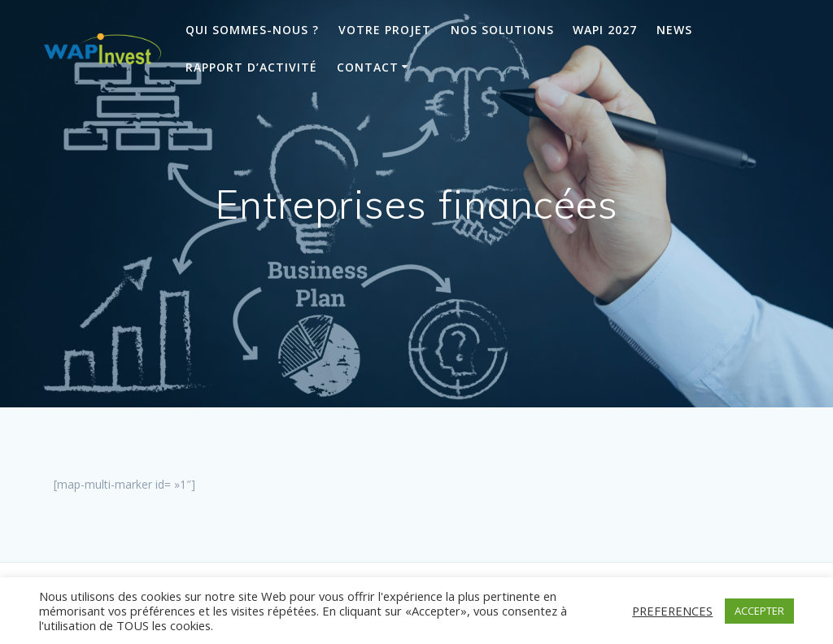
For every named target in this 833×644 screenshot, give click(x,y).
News (674, 30)
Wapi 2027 (605, 30)
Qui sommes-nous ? (252, 30)
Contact (368, 67)
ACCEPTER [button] (759, 611)
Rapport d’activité (251, 67)
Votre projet (385, 30)
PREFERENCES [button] (672, 611)
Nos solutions (502, 30)
